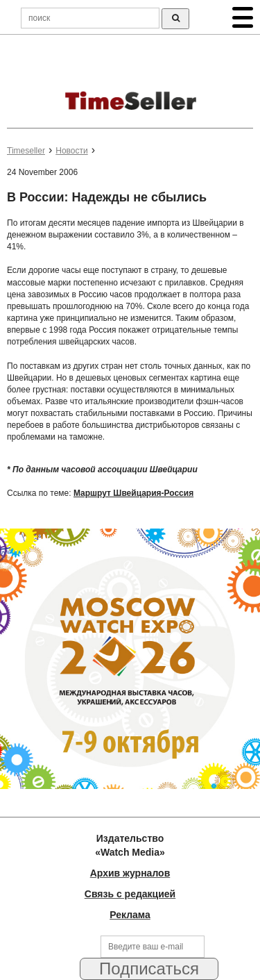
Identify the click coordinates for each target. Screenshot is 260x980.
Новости (71, 151)
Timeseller (26, 151)
